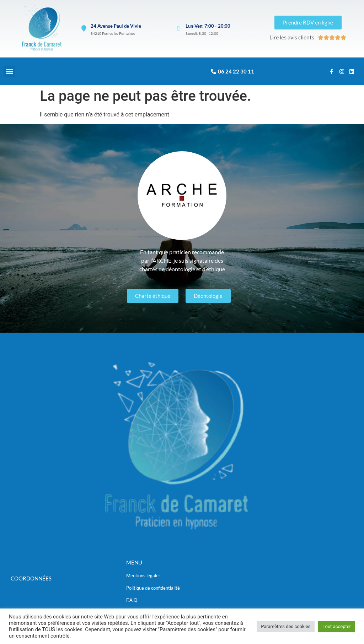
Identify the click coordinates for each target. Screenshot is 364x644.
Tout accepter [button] (337, 626)
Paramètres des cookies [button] (286, 626)
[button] (9, 72)
